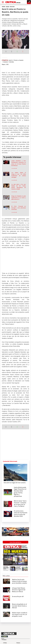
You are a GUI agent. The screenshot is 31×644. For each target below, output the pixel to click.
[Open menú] (3, 2)
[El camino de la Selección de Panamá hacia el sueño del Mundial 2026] (8, 514)
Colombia (11, 62)
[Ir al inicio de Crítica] (13, 2)
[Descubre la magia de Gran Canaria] (15, 472)
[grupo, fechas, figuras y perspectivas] (8, 492)
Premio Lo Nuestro (19, 60)
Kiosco (18, 643)
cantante (5, 62)
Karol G (11, 60)
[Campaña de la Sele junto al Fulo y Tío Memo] (8, 504)
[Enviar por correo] (23, 52)
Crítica (5, 643)
